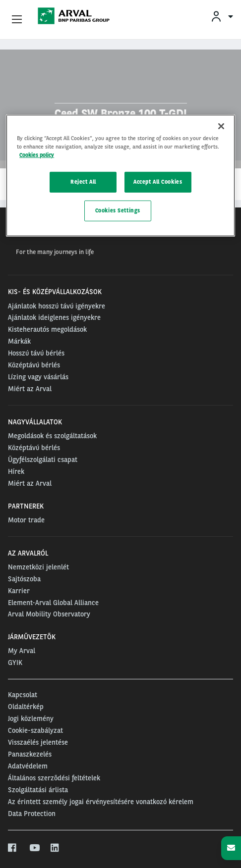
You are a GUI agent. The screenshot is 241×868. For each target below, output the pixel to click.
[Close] (221, 126)
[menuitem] (222, 16)
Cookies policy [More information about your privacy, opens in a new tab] (37, 155)
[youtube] (34, 848)
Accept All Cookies (158, 182)
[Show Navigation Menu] (17, 20)
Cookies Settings (118, 210)
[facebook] (13, 848)
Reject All (83, 182)
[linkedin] (55, 848)
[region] (120, 176)
